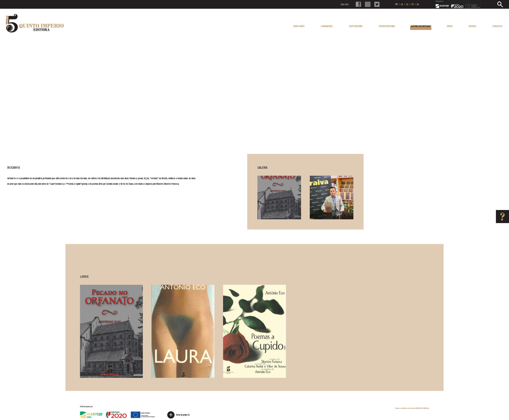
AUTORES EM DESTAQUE (421, 27)
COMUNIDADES (327, 26)
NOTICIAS (472, 26)
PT (397, 4)
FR (413, 4)
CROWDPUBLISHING (387, 26)
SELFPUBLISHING (356, 26)
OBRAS (450, 26)
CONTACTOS (497, 26)
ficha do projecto (178, 415)
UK (402, 4)
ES (407, 4)
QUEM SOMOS (299, 26)
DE (418, 4)
